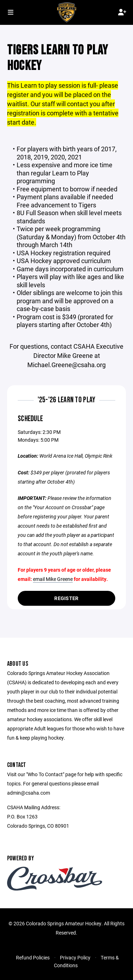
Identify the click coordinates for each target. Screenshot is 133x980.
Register (66, 598)
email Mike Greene (53, 579)
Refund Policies (33, 957)
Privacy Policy (75, 957)
